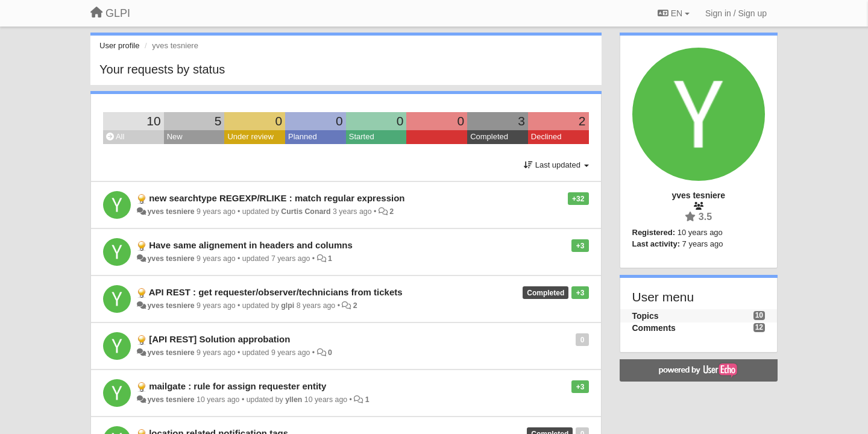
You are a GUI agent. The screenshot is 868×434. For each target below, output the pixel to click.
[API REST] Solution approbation (219, 339)
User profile (119, 46)
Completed (489, 137)
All (115, 137)
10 (153, 121)
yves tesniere (171, 212)
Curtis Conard (306, 212)
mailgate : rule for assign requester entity (237, 386)
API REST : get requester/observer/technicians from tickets (276, 292)
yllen (294, 400)
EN (674, 13)
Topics (646, 316)
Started (362, 137)
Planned (303, 137)
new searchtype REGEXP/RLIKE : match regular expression (277, 198)
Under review (250, 137)
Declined (546, 137)
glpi (288, 306)
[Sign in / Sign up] (736, 13)
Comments (654, 328)
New (175, 137)
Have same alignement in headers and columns (251, 245)
